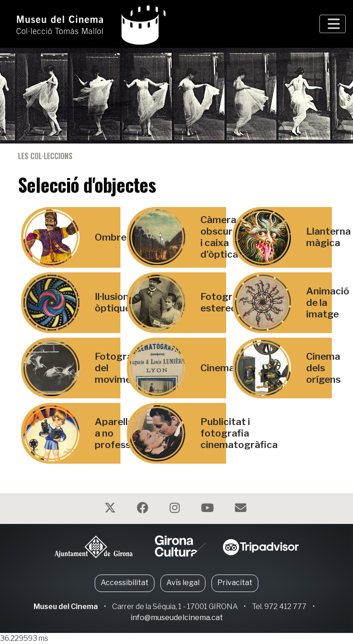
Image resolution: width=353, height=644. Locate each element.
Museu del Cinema (66, 607)
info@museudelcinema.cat (177, 618)
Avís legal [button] (183, 583)
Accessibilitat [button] (125, 583)
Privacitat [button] (235, 583)
